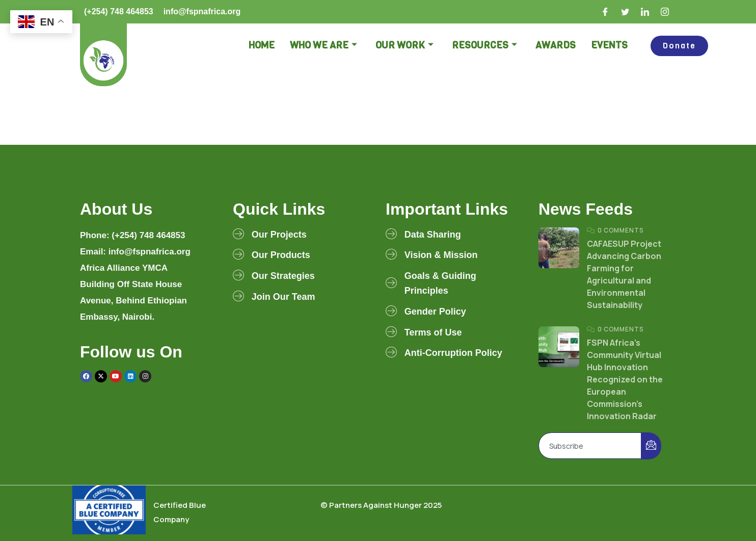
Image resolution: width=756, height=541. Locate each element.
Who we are (323, 46)
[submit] (651, 446)
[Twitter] (626, 12)
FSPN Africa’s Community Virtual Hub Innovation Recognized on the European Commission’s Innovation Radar (625, 379)
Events (609, 45)
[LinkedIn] (645, 12)
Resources (484, 46)
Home (262, 45)
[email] (590, 446)
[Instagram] (665, 12)
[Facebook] (606, 12)
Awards (556, 45)
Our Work (404, 46)
